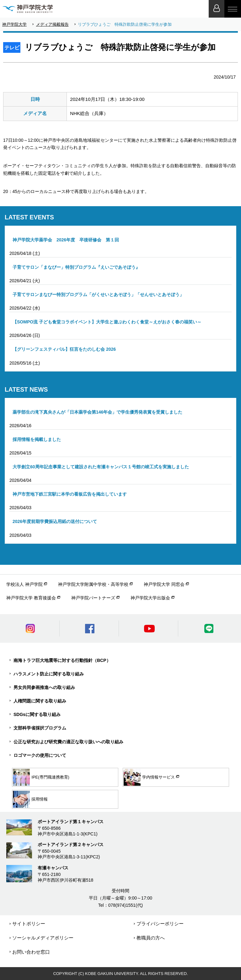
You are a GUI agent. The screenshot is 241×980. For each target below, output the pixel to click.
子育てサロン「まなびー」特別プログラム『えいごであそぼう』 (76, 267)
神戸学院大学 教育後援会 (31, 598)
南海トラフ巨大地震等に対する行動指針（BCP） (62, 660)
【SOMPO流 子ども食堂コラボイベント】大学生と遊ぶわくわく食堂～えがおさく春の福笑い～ (107, 322)
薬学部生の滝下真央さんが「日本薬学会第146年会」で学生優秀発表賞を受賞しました (97, 412)
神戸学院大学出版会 (150, 598)
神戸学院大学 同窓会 (164, 584)
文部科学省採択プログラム (40, 728)
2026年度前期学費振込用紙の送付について (55, 521)
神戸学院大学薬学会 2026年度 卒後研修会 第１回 (66, 240)
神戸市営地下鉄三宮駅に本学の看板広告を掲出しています (70, 494)
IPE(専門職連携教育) (41, 777)
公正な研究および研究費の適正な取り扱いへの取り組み (68, 742)
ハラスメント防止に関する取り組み (49, 674)
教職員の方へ (151, 938)
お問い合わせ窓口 (31, 952)
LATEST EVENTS (29, 217)
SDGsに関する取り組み (37, 714)
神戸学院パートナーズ (93, 598)
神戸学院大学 (14, 24)
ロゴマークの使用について (40, 755)
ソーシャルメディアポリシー (43, 938)
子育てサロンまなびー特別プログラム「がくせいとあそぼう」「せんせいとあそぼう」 (98, 295)
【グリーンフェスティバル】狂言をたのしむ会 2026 (64, 349)
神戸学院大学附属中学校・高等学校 (93, 584)
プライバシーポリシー (160, 924)
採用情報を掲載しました (37, 439)
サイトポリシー (29, 924)
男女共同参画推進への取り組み (44, 687)
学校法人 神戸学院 (24, 584)
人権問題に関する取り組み (40, 701)
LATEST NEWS (26, 389)
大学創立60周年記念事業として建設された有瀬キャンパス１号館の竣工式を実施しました (101, 467)
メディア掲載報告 (52, 24)
